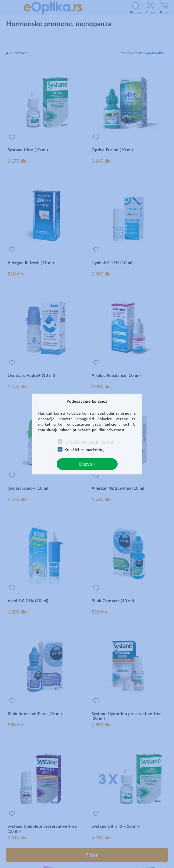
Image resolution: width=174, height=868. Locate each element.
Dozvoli (87, 464)
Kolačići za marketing (84, 450)
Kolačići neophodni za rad (89, 442)
